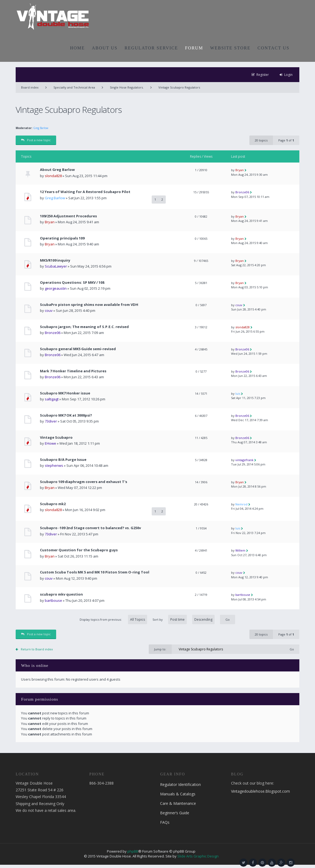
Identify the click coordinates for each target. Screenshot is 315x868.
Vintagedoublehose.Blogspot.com (260, 791)
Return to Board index (37, 649)
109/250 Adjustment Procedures (68, 216)
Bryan (240, 170)
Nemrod (241, 504)
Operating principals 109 (62, 238)
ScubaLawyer (56, 266)
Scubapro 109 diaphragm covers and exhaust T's (84, 482)
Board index (30, 87)
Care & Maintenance (178, 803)
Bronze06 (242, 192)
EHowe (50, 443)
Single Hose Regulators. (127, 87)
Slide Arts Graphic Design (198, 856)
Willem (240, 550)
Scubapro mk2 (53, 504)
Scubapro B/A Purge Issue (63, 460)
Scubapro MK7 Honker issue (65, 393)
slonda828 (53, 176)
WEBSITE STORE (230, 48)
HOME (77, 48)
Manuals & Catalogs (178, 794)
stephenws (54, 465)
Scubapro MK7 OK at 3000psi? (66, 415)
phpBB (133, 851)
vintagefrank (244, 460)
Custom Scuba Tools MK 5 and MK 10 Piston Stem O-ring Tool (95, 572)
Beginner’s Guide (175, 813)
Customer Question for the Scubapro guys (79, 550)
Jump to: (160, 649)
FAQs (165, 822)
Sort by (184, 619)
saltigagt (52, 399)
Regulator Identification (180, 784)
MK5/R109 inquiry (55, 260)
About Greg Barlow (57, 170)
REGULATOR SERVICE (151, 48)
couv (49, 310)
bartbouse (53, 600)
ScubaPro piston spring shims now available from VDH (89, 305)
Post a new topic (36, 140)
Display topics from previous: (113, 619)
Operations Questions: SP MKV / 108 (72, 283)
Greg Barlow (41, 128)
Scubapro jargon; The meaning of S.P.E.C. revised (84, 327)
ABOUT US (105, 48)
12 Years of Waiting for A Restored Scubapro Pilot (85, 192)
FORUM (194, 48)
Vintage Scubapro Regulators (179, 87)
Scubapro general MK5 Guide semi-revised (78, 349)
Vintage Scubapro (56, 438)
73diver (51, 421)
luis (238, 394)
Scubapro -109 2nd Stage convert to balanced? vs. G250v (90, 528)
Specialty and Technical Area (74, 87)
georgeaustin (56, 288)
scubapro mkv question (61, 594)
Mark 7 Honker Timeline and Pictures (73, 371)
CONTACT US (273, 48)
